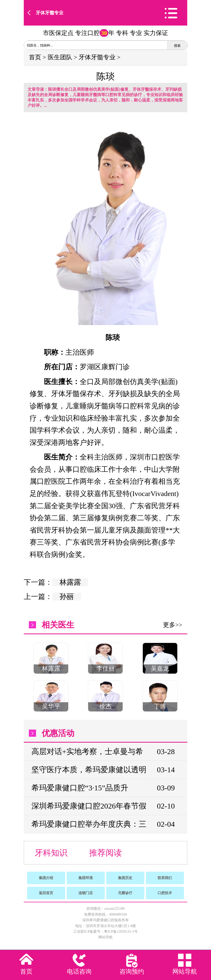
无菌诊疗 (125, 893)
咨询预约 (132, 972)
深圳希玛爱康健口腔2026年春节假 (89, 806)
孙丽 (67, 597)
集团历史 (125, 878)
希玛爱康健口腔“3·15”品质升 (80, 788)
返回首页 (46, 893)
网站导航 (105, 937)
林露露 (70, 582)
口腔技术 (165, 893)
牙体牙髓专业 (50, 13)
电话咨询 (79, 972)
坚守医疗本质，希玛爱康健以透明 (89, 770)
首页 (35, 57)
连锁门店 (86, 893)
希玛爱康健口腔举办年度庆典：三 (89, 824)
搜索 (177, 46)
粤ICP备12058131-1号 (121, 932)
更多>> (173, 625)
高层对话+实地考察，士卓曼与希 (87, 751)
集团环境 (86, 878)
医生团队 (60, 57)
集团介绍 (46, 878)
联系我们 (165, 878)
